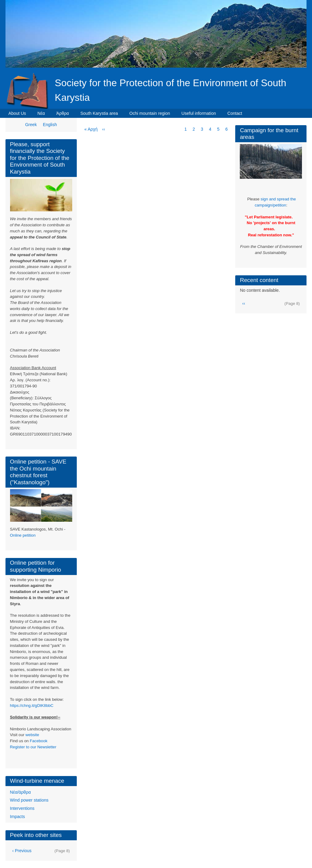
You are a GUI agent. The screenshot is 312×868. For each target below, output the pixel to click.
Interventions (22, 808)
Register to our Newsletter (33, 747)
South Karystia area (99, 113)
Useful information (199, 113)
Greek (31, 125)
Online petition (23, 535)
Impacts (18, 817)
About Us (17, 113)
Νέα (41, 113)
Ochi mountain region (150, 113)
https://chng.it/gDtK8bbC (32, 706)
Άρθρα (63, 113)
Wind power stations (29, 800)
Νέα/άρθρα (20, 792)
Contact (235, 113)
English (50, 125)
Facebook (39, 741)
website (32, 735)
